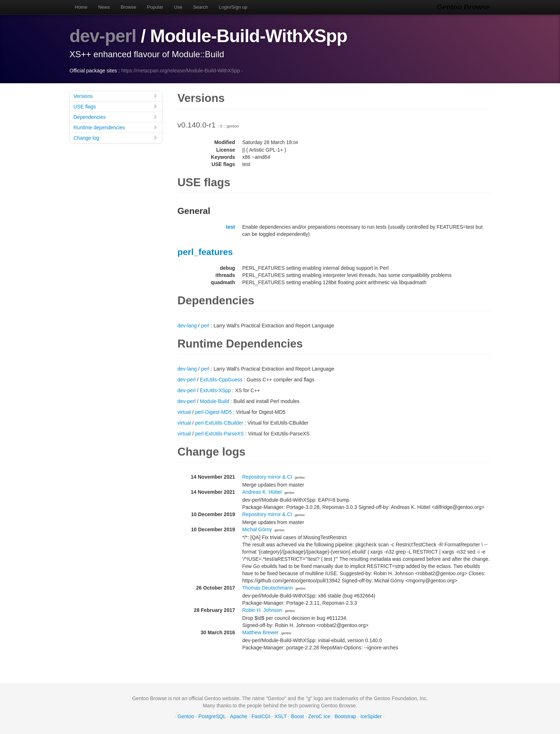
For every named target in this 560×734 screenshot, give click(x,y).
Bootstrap (346, 716)
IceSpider (371, 716)
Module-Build (214, 401)
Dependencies (116, 117)
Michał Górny (257, 529)
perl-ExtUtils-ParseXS (219, 433)
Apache (238, 716)
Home (81, 7)
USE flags (116, 106)
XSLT (281, 716)
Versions (116, 96)
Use (178, 7)
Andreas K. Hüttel (262, 492)
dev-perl (103, 36)
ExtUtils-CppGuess (221, 379)
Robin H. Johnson (262, 610)
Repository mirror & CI (267, 476)
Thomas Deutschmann (268, 587)
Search (201, 7)
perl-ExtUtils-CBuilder (219, 422)
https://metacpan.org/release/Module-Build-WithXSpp (181, 70)
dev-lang (187, 325)
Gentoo (186, 716)
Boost (298, 716)
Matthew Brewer (260, 632)
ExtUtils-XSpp (215, 390)
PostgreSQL (212, 716)
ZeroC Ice (319, 716)
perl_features (205, 252)
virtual (184, 412)
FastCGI (261, 716)
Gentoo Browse (464, 7)
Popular (155, 7)
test (231, 227)
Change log (116, 137)
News (104, 7)
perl (205, 325)
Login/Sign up (233, 7)
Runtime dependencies (116, 127)
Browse (128, 7)
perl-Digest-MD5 (213, 412)
